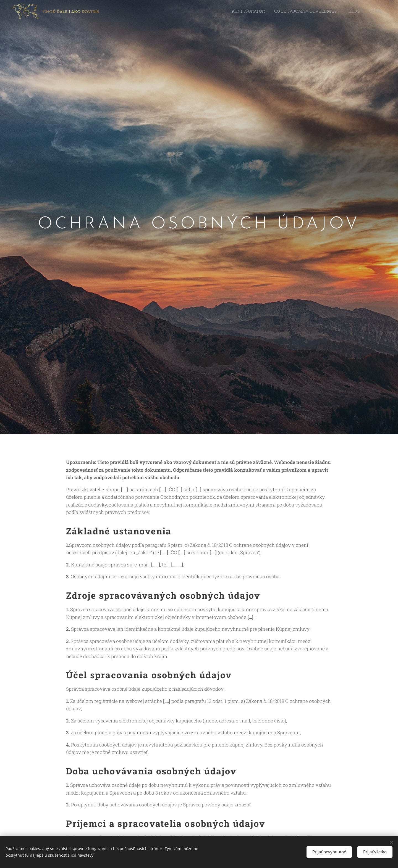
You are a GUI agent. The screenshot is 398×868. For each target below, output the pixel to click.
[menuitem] (259, 11)
